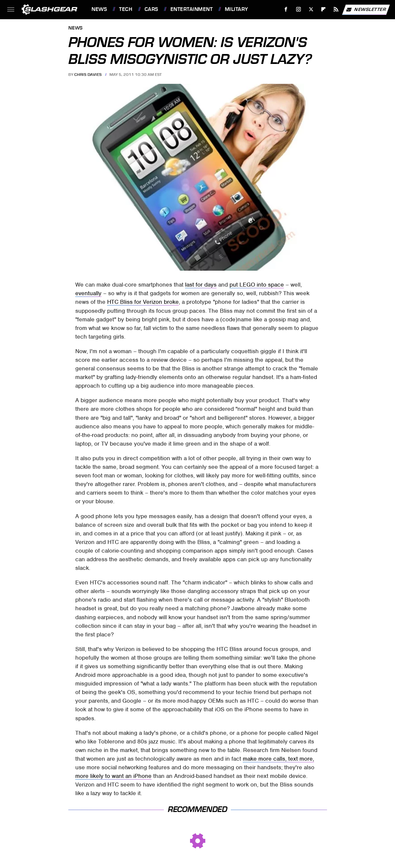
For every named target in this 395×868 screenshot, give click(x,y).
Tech (126, 9)
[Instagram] (299, 9)
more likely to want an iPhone (113, 776)
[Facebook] (286, 9)
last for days (201, 285)
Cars (151, 9)
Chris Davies (88, 75)
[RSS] (336, 9)
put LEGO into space (257, 285)
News (99, 9)
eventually (88, 293)
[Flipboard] (324, 9)
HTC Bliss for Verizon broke (143, 302)
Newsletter (366, 10)
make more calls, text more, (278, 759)
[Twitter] (311, 9)
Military (236, 9)
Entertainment (192, 9)
